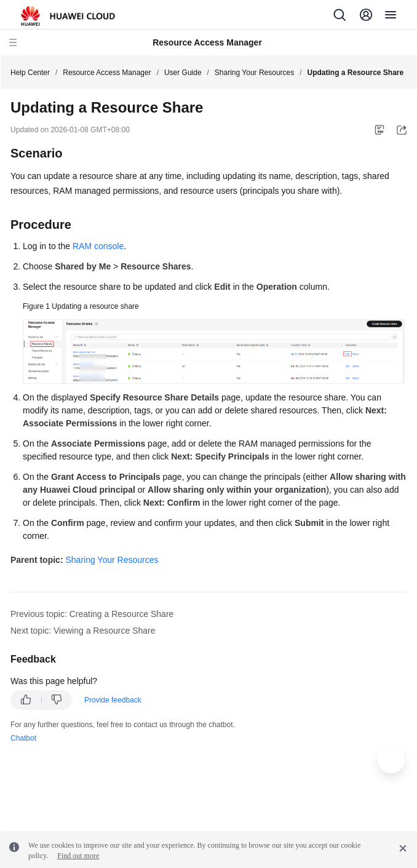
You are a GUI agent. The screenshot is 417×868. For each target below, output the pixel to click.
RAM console (98, 246)
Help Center (30, 73)
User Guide (183, 73)
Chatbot (23, 738)
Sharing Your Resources (254, 73)
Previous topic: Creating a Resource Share (92, 614)
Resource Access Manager (107, 73)
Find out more (78, 856)
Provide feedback (113, 700)
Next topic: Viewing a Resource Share (83, 631)
